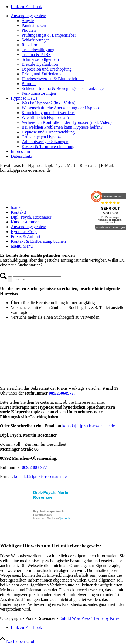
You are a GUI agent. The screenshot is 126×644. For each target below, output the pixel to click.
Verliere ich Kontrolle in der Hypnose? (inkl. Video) (67, 122)
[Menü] (22, 246)
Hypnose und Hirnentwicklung (48, 132)
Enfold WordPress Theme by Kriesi (90, 618)
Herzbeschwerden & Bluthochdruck (53, 79)
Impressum (20, 151)
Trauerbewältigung (38, 50)
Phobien (29, 30)
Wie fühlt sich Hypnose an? (45, 117)
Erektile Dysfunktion (40, 64)
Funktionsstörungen (39, 93)
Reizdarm (30, 45)
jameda (65, 518)
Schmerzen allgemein (40, 59)
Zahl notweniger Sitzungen (45, 142)
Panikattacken (34, 25)
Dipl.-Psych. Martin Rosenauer (51, 495)
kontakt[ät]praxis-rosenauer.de (89, 426)
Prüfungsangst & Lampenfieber (49, 35)
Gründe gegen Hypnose (42, 137)
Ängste (28, 21)
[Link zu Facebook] (26, 7)
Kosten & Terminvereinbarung (48, 147)
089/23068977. (62, 393)
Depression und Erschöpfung (47, 69)
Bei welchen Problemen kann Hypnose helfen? (62, 127)
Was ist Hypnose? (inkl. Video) (49, 103)
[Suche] (37, 279)
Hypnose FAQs (24, 98)
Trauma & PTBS (36, 54)
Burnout (29, 84)
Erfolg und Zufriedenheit (43, 74)
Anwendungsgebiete (28, 16)
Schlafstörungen (36, 40)
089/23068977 (34, 467)
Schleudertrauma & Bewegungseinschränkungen (64, 88)
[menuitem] (68, 55)
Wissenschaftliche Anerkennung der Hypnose (61, 108)
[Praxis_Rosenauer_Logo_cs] (40, 198)
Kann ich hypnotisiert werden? (48, 113)
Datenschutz (21, 156)
